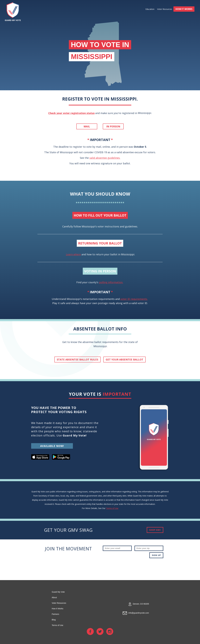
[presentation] (142, 566)
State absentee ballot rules (77, 360)
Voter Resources (165, 9)
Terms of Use (112, 508)
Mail (87, 126)
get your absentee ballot (124, 360)
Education (150, 9)
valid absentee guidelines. (105, 158)
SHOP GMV (155, 530)
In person (113, 126)
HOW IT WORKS (184, 9)
